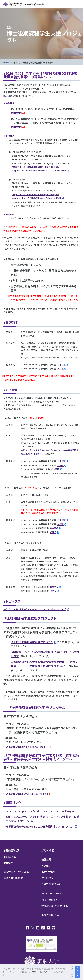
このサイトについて (51, 884)
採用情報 (46, 850)
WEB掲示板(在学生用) (53, 906)
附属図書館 (9, 850)
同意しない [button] (72, 972)
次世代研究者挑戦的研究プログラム (32, 642)
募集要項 (16, 113)
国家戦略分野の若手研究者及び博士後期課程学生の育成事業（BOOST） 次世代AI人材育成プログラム (44, 664)
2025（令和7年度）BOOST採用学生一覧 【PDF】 (27, 794)
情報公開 (46, 859)
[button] (9, 975)
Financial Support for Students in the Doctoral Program (41, 811)
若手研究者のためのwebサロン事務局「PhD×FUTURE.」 (39, 827)
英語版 (61, 369)
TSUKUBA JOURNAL (53, 893)
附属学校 (8, 863)
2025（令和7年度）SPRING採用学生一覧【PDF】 (27, 747)
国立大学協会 (49, 915)
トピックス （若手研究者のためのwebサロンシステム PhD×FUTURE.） (35, 609)
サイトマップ (48, 878)
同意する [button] (78, 972)
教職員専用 (47, 900)
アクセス (46, 865)
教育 (15, 62)
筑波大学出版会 (12, 878)
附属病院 (8, 857)
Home (6, 62)
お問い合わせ (48, 872)
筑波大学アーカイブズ (15, 872)
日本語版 (62, 364)
